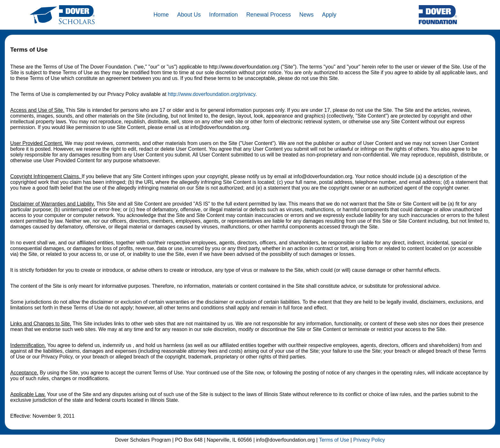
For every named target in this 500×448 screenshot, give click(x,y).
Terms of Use (334, 440)
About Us (189, 15)
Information (224, 15)
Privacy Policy (369, 440)
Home (161, 15)
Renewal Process (268, 15)
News (306, 15)
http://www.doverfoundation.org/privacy (212, 94)
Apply (329, 15)
